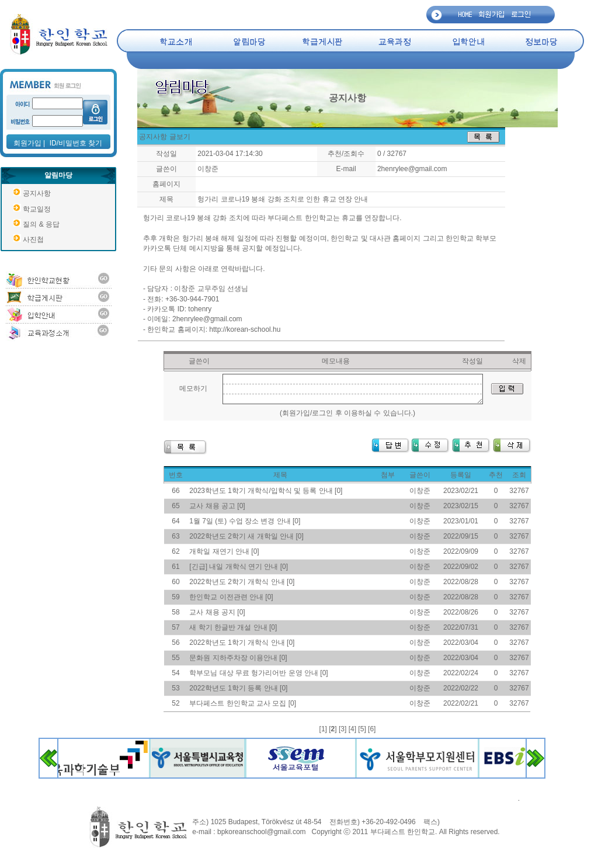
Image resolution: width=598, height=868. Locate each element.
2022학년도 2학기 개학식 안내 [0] (242, 582)
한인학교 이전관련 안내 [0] (231, 597)
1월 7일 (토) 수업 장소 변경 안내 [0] (245, 521)
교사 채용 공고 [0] (217, 506)
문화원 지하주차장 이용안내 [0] (238, 658)
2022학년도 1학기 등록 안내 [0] (238, 688)
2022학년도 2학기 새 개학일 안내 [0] (246, 536)
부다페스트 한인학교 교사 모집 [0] (243, 703)
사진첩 (33, 239)
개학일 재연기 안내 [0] (224, 551)
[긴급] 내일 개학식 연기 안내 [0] (239, 567)
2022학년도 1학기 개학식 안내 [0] (242, 643)
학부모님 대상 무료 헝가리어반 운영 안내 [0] (258, 673)
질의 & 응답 (41, 224)
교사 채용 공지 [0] (217, 612)
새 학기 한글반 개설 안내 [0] (233, 627)
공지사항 (37, 193)
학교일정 (37, 209)
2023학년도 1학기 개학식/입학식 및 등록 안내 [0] (266, 491)
